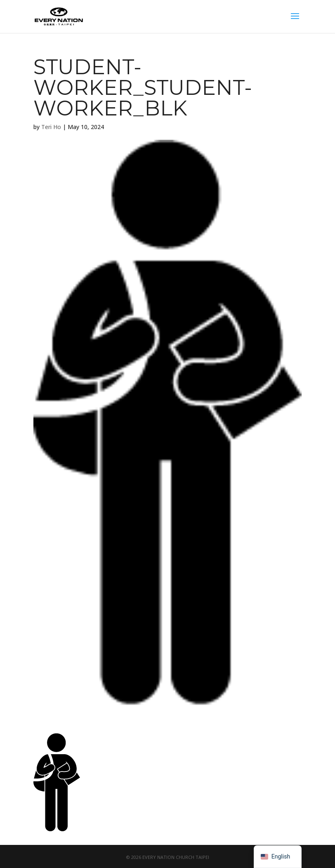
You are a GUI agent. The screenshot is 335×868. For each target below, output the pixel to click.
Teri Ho (51, 127)
